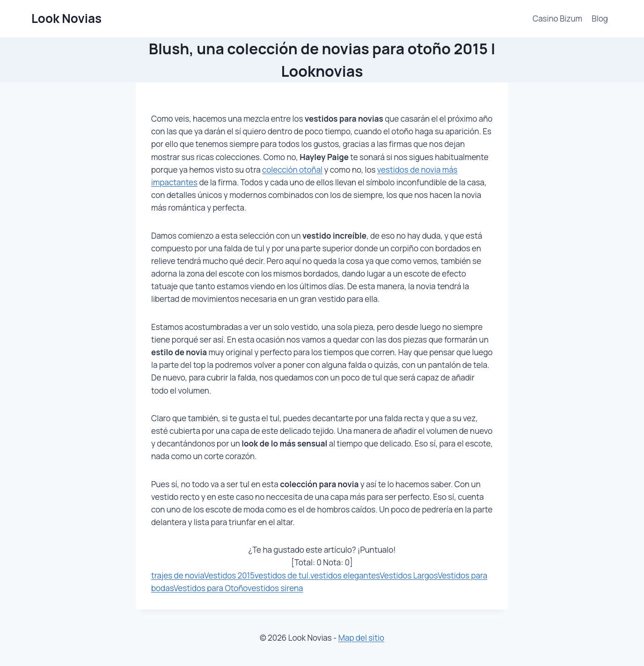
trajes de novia (178, 575)
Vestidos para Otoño (211, 588)
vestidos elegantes (345, 575)
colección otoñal (292, 170)
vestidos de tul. (282, 575)
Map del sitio (361, 638)
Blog (600, 18)
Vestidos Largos (409, 575)
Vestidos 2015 (229, 575)
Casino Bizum (557, 18)
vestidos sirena (275, 588)
